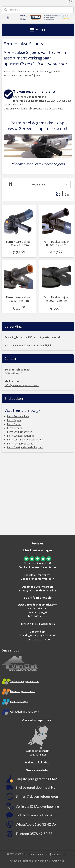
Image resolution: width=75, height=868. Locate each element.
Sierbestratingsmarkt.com (25, 681)
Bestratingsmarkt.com (23, 691)
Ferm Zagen (14, 420)
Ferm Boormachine (18, 416)
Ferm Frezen (14, 424)
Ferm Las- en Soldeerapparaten (25, 440)
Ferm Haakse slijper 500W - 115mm (19, 244)
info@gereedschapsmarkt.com (22, 385)
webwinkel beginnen (22, 861)
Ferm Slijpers (14, 428)
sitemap (56, 854)
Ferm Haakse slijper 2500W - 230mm (56, 299)
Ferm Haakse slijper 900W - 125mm (19, 299)
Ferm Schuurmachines (20, 432)
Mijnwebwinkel (56, 861)
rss (64, 854)
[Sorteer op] (38, 185)
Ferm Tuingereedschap (20, 444)
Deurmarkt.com (19, 701)
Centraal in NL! (38, 755)
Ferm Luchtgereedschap (21, 436)
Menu (37, 30)
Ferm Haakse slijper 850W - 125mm (56, 244)
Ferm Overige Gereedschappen (25, 447)
